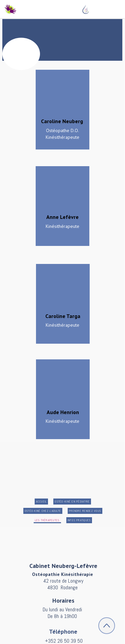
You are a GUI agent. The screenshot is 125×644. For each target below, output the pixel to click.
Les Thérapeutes (47, 520)
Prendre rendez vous (85, 511)
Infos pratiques (79, 520)
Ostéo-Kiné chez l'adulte (43, 511)
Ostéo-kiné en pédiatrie (72, 502)
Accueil (41, 502)
